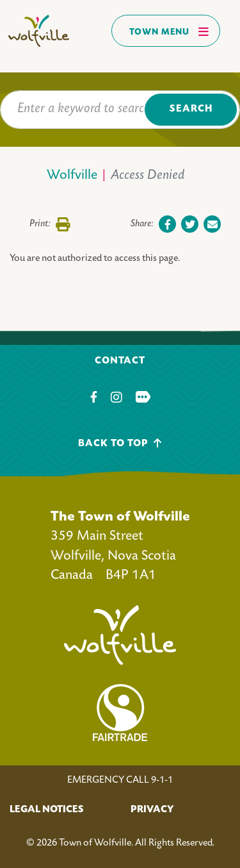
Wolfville (72, 176)
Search (191, 109)
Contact (120, 361)
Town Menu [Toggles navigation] (169, 31)
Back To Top (120, 443)
